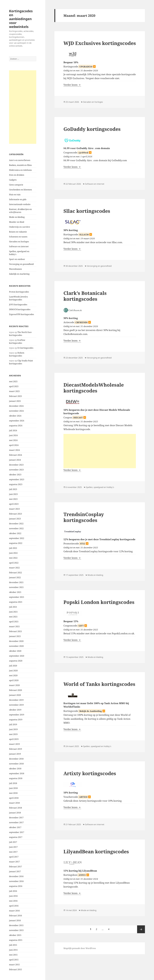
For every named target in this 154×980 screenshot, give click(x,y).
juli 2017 (13, 842)
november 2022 (16, 528)
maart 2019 (14, 744)
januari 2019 (15, 754)
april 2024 (14, 445)
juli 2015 (13, 945)
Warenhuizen (15, 269)
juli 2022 (13, 548)
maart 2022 (14, 568)
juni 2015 (13, 950)
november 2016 (16, 881)
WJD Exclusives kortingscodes (100, 43)
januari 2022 (15, 577)
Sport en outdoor (17, 259)
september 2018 (17, 773)
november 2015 (16, 930)
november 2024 (16, 411)
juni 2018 (13, 788)
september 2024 (17, 421)
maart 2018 (14, 803)
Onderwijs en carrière (20, 227)
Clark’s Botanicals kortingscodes (85, 296)
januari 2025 (15, 401)
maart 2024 (14, 450)
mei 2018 (13, 793)
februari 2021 (15, 631)
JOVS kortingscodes (18, 305)
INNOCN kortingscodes (20, 309)
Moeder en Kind (17, 222)
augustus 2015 (16, 940)
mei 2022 (13, 558)
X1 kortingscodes (25, 348)
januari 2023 (15, 519)
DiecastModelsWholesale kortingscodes (94, 388)
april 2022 (14, 563)
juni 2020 (13, 671)
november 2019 (16, 705)
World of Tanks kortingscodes (99, 684)
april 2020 (14, 680)
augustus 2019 (16, 720)
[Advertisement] (23, 107)
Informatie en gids (18, 199)
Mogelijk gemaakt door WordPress (80, 948)
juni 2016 (13, 896)
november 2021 (16, 587)
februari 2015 (15, 969)
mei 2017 (13, 852)
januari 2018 (15, 813)
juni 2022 (13, 553)
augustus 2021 (16, 602)
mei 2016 (13, 901)
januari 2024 (15, 460)
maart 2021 (14, 626)
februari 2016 (15, 916)
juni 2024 (13, 435)
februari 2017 (15, 867)
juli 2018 (13, 783)
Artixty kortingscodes (90, 773)
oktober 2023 (15, 475)
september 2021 (17, 597)
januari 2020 (15, 695)
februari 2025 (15, 396)
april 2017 (14, 857)
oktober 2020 (15, 651)
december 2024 (16, 406)
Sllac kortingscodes (87, 211)
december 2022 (16, 524)
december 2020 (16, 641)
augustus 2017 (16, 837)
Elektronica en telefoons (20, 170)
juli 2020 (13, 666)
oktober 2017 (15, 827)
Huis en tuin (15, 195)
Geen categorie (16, 185)
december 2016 (16, 876)
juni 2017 (13, 847)
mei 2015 (13, 955)
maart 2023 (14, 509)
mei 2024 (13, 440)
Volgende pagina (141, 929)
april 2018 (14, 798)
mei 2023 (13, 499)
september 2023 (17, 479)
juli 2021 (13, 607)
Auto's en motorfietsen (20, 160)
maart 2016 (14, 911)
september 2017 (17, 832)
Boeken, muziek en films (20, 165)
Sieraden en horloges (19, 242)
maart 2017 (14, 862)
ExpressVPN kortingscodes (22, 314)
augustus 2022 (16, 543)
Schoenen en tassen (18, 237)
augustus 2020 (16, 661)
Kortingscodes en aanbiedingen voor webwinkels (21, 19)
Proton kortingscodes (19, 292)
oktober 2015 (15, 935)
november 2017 (16, 822)
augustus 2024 (16, 426)
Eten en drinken (17, 175)
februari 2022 (15, 573)
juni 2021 (13, 612)
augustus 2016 (16, 886)
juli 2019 (13, 724)
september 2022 (17, 538)
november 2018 (16, 764)
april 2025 (14, 386)
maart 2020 (14, 685)
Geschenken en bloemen (20, 190)
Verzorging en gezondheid (21, 264)
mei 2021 (13, 617)
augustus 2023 (16, 484)
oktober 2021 (15, 592)
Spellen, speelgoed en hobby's (100, 487)
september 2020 (17, 656)
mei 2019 (13, 734)
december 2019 (16, 700)
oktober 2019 (15, 710)
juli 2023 (13, 489)
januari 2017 (15, 871)
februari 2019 (15, 749)
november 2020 (16, 646)
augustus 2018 (16, 778)
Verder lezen (72, 85)
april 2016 (14, 906)
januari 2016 (15, 920)
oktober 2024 (15, 416)
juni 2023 (13, 494)
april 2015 (14, 960)
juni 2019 (13, 729)
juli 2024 (13, 430)
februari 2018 (15, 808)
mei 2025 (13, 381)
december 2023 (16, 465)
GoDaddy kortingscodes (92, 129)
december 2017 (16, 818)
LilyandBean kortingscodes (96, 851)
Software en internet (19, 246)
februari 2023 (15, 514)
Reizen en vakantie (18, 232)
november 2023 (16, 470)
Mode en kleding (17, 217)
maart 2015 (14, 965)
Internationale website (20, 204)
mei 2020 (13, 675)
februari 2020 (15, 690)
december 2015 (16, 925)
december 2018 (16, 759)
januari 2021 (15, 636)
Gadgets (13, 180)
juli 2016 (13, 891)
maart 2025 (14, 391)
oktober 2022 (15, 533)
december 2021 (16, 582)
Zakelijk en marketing (19, 274)
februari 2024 (15, 455)
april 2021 (14, 622)
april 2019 (14, 739)
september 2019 (17, 715)
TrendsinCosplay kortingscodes (84, 517)
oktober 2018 (15, 769)
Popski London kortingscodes (99, 602)
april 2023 (14, 504)
